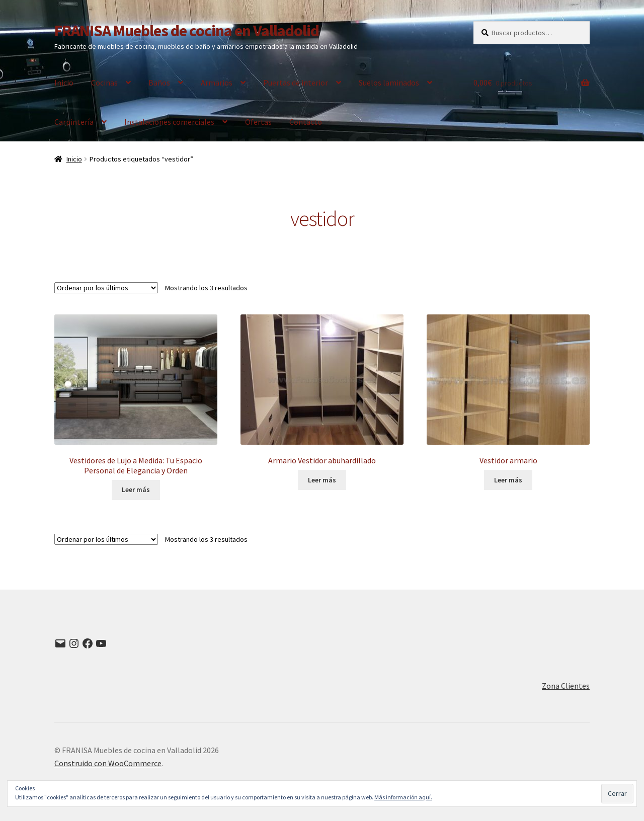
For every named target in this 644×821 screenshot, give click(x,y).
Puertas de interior (296, 83)
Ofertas (258, 122)
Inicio (64, 83)
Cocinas (104, 83)
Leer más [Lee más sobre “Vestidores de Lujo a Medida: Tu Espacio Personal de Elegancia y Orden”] (136, 489)
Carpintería (74, 122)
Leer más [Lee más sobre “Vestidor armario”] (508, 480)
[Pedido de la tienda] (106, 288)
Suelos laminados (389, 83)
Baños (159, 83)
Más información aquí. (403, 797)
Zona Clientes (566, 686)
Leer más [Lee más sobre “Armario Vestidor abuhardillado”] (322, 480)
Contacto (306, 122)
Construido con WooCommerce (108, 763)
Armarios (217, 83)
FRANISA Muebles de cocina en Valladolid (187, 31)
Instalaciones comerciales (169, 122)
